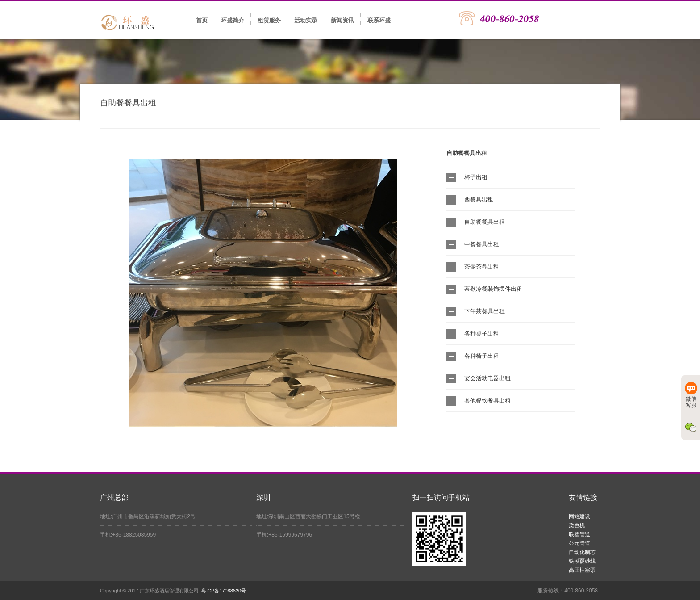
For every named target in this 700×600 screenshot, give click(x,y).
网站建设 (579, 516)
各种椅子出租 (482, 356)
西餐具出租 (479, 199)
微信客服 (691, 395)
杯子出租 (476, 177)
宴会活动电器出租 (487, 378)
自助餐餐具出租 (485, 222)
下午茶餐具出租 (485, 311)
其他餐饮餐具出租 (487, 401)
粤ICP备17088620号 (224, 591)
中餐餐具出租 (482, 244)
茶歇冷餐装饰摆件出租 (493, 289)
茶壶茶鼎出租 (482, 266)
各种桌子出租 (482, 334)
